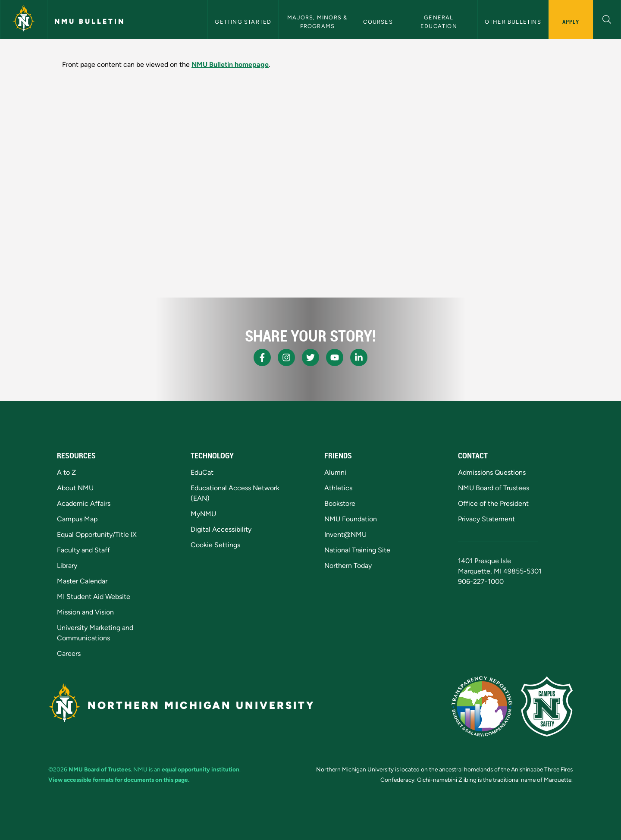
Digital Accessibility (221, 529)
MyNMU (203, 514)
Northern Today (348, 566)
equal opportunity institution (201, 769)
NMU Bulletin (90, 21)
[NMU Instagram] (286, 357)
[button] (607, 18)
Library (67, 566)
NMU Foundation (351, 519)
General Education (439, 22)
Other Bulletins (513, 22)
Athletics (338, 488)
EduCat (202, 472)
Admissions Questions (492, 472)
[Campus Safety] (547, 706)
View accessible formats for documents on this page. (119, 780)
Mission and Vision (85, 612)
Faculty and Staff (83, 550)
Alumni (335, 472)
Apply (571, 22)
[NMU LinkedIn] (359, 357)
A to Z (66, 472)
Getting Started (243, 22)
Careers (69, 654)
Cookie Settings (215, 545)
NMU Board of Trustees (494, 488)
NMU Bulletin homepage (230, 64)
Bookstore (340, 503)
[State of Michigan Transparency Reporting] (482, 706)
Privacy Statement (486, 519)
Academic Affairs (84, 503)
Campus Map (77, 519)
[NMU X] (310, 357)
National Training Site (357, 550)
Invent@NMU (345, 534)
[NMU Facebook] (262, 357)
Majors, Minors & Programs (318, 22)
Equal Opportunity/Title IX (97, 534)
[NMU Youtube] (335, 357)
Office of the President (493, 503)
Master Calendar (82, 581)
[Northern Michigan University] (24, 19)
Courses (378, 22)
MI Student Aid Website (94, 597)
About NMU (75, 488)
